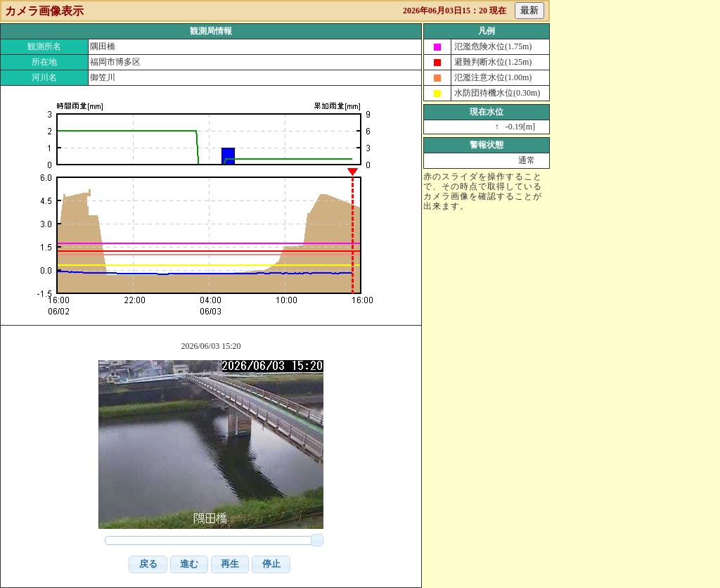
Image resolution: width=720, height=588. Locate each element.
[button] (148, 564)
